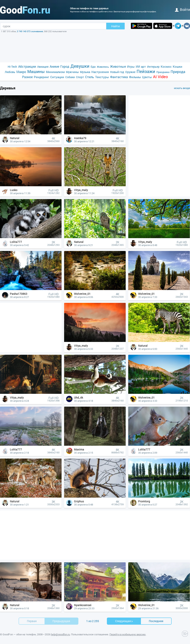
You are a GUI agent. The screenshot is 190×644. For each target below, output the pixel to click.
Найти (115, 26)
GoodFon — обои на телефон (19, 634)
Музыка (85, 72)
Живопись (103, 67)
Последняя (156, 621)
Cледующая (124, 621)
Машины (36, 72)
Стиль (90, 77)
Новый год (117, 72)
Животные (118, 66)
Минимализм (55, 72)
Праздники (163, 72)
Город (65, 66)
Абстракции (27, 66)
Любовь (10, 72)
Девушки (80, 66)
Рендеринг (41, 77)
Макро (21, 72)
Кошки (178, 66)
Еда (93, 67)
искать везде (182, 88)
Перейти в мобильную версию (128, 634)
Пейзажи (146, 71)
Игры (131, 66)
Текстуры (102, 77)
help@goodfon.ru (60, 634)
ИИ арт (141, 66)
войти (182, 9)
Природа (178, 72)
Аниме (54, 66)
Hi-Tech (12, 67)
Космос (166, 66)
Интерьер (153, 67)
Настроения (100, 72)
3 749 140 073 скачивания (30, 31)
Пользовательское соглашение (90, 634)
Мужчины (72, 72)
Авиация (43, 67)
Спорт (80, 77)
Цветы (147, 77)
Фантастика (119, 77)
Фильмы (135, 77)
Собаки (70, 77)
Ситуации (57, 77)
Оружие (130, 72)
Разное (27, 77)
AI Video (160, 77)
